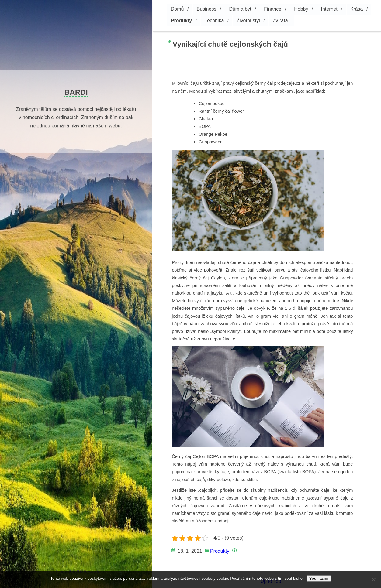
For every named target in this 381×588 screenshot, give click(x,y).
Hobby (301, 9)
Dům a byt (240, 9)
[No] (373, 579)
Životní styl (248, 21)
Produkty (181, 21)
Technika (214, 21)
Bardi (76, 92)
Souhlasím (319, 578)
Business (206, 9)
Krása (357, 9)
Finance (273, 9)
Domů (177, 9)
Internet (329, 9)
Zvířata (280, 21)
